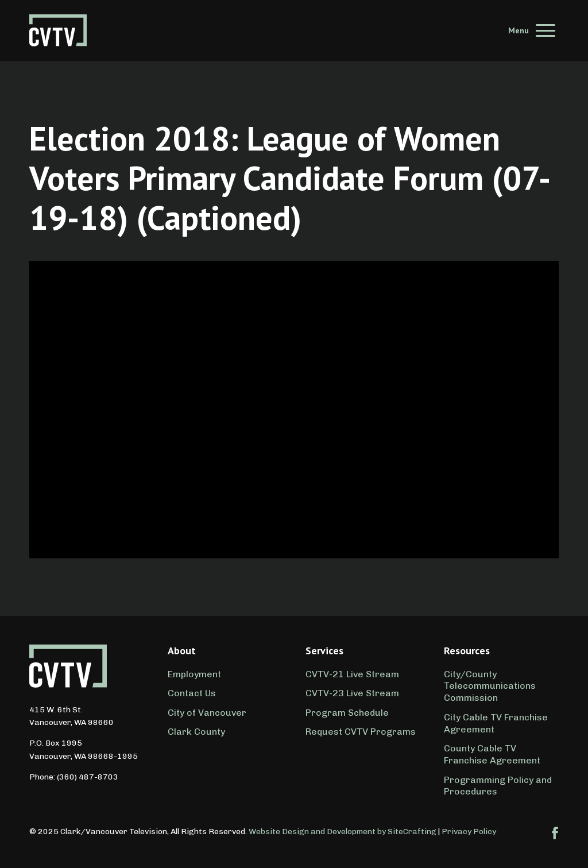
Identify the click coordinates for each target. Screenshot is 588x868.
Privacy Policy (469, 832)
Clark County (196, 732)
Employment (194, 674)
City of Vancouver (207, 713)
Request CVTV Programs (361, 732)
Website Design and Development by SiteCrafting (343, 832)
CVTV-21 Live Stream (352, 674)
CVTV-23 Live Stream (352, 693)
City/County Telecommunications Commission (490, 686)
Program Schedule (347, 713)
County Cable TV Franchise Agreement (492, 754)
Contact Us (192, 693)
